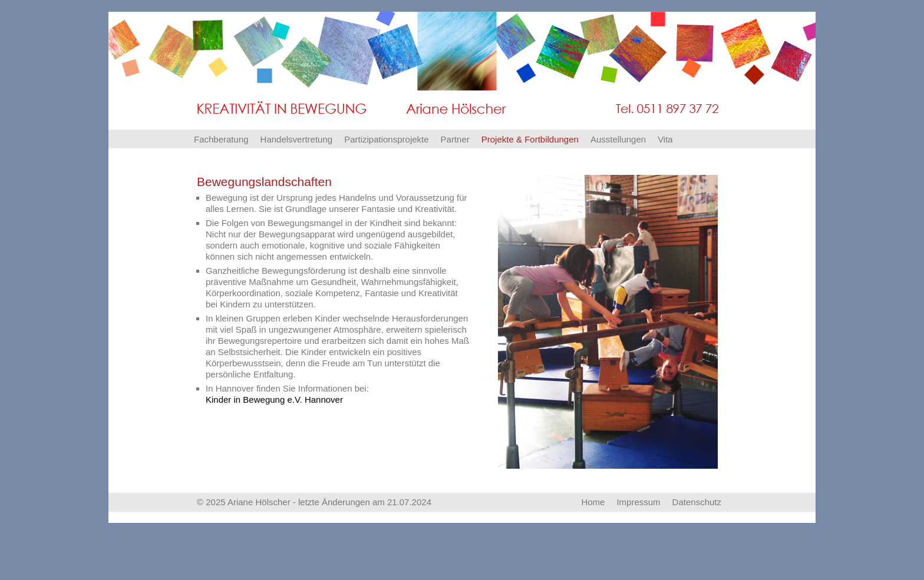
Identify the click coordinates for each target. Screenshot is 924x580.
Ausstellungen (618, 139)
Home (593, 502)
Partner (455, 139)
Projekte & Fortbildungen (530, 139)
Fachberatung (221, 139)
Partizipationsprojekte (386, 139)
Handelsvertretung (297, 139)
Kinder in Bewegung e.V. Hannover (274, 400)
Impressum (638, 502)
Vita (665, 139)
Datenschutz (697, 502)
